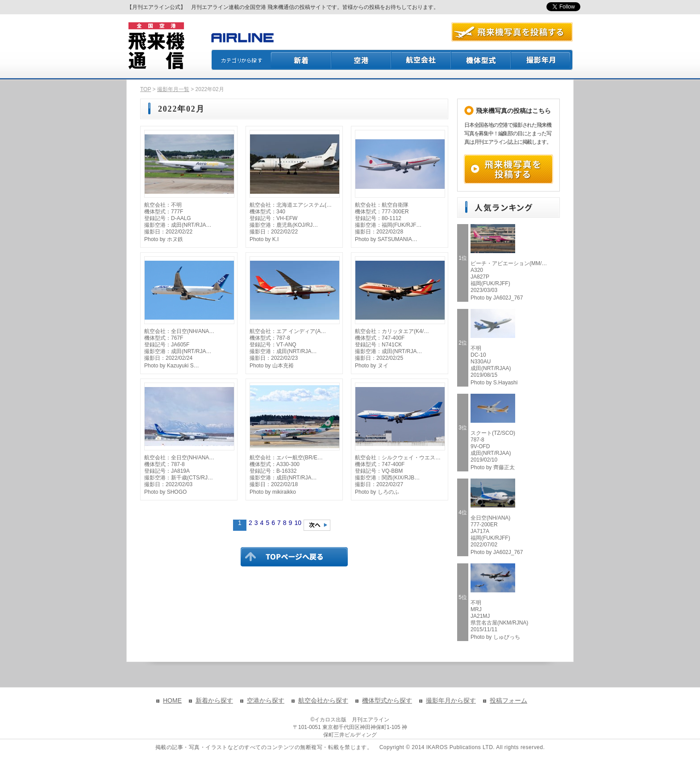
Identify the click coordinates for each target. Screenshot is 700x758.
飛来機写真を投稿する (508, 169)
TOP (146, 89)
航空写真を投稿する (512, 32)
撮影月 (542, 60)
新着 (301, 60)
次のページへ (317, 525)
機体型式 (481, 60)
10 (298, 523)
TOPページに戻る (294, 557)
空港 (362, 60)
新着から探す (214, 700)
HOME (172, 700)
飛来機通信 (156, 46)
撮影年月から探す (451, 700)
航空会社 (421, 60)
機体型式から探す (387, 700)
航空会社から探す (323, 700)
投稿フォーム (508, 700)
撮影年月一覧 (173, 89)
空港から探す (266, 700)
